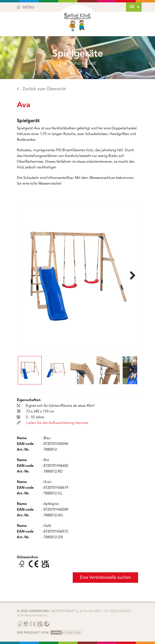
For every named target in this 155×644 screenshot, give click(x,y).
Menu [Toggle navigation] (26, 7)
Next (131, 276)
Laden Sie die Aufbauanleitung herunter (57, 423)
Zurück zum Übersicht (41, 89)
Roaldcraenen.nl (36, 616)
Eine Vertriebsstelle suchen (105, 578)
